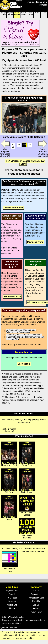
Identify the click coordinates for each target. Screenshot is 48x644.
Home (12, 608)
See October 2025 (10, 562)
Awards (36, 608)
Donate (36, 605)
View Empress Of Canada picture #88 (5, 148)
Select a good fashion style (18, 332)
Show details (24, 364)
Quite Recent (27, 481)
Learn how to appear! (27, 506)
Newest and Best (9, 454)
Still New (9, 481)
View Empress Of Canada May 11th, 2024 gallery (25, 162)
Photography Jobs (36, 598)
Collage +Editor (3, 14)
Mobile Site (12, 605)
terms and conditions (12, 623)
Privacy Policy (36, 612)
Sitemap (12, 601)
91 (13, 147)
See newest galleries (27, 529)
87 (13, 145)
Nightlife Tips (12, 591)
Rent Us (36, 601)
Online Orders (30, 14)
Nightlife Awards (10, 14)
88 (19, 145)
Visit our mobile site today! (9, 430)
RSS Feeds (12, 598)
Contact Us (36, 594)
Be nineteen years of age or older (21, 330)
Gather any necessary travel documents (24, 335)
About (36, 591)
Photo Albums (17, 14)
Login (44, 13)
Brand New (27, 454)
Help (37, 13)
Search (12, 594)
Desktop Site (19, 1)
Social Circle (23, 14)
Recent (9, 508)
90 (30, 145)
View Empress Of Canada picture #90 (43, 148)
